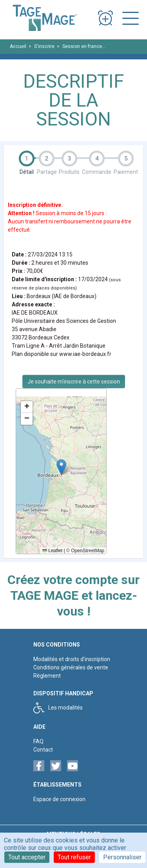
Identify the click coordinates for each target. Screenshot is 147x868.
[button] (61, 467)
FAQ (38, 741)
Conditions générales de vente (71, 667)
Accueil (18, 46)
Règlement (47, 676)
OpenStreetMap (88, 551)
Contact (43, 750)
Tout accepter (27, 857)
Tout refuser (74, 857)
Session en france (82, 46)
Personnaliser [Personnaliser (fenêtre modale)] (122, 857)
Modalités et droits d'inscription (72, 659)
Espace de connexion (59, 799)
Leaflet (52, 551)
